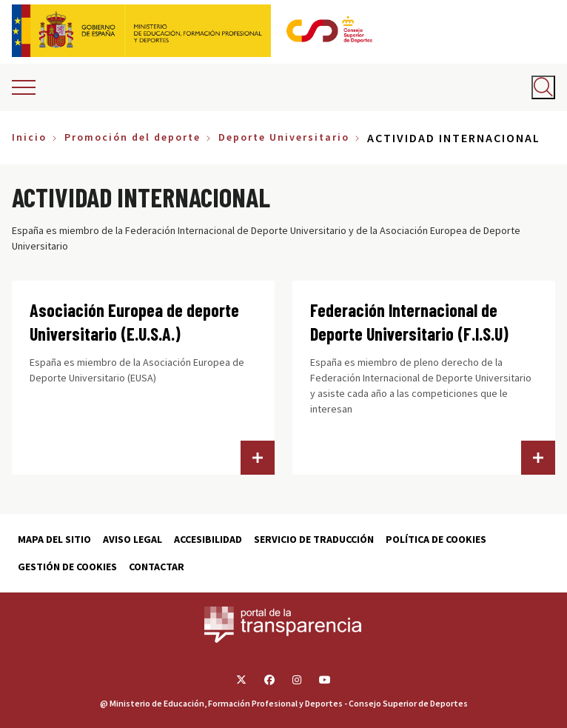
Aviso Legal (132, 539)
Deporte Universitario (284, 137)
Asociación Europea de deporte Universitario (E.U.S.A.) (134, 322)
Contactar (157, 567)
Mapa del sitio (54, 539)
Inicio (29, 137)
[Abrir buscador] (543, 87)
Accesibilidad (208, 539)
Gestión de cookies (67, 567)
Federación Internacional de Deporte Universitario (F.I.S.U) (409, 322)
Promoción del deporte (132, 137)
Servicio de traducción (314, 539)
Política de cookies (436, 539)
